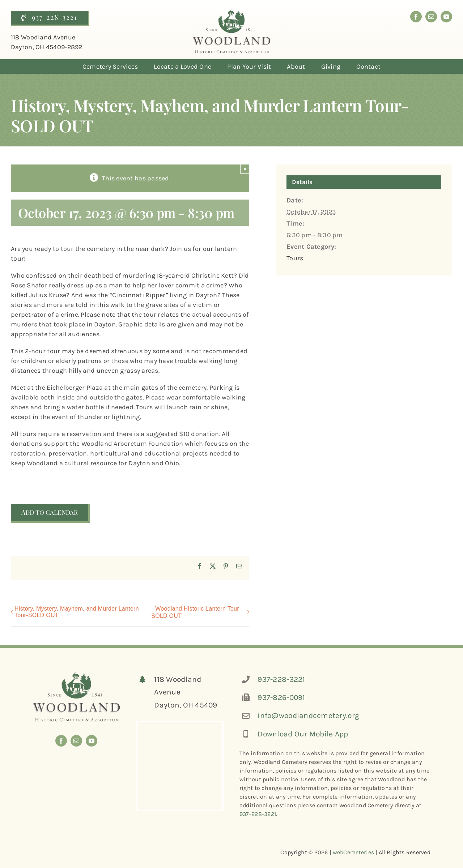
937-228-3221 (281, 679)
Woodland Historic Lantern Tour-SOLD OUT (196, 612)
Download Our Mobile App (303, 734)
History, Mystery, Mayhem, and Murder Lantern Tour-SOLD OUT (77, 612)
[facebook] (416, 17)
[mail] (431, 17)
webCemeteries (354, 852)
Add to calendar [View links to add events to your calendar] (50, 513)
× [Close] (245, 169)
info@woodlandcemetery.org (308, 715)
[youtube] (446, 17)
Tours (295, 258)
